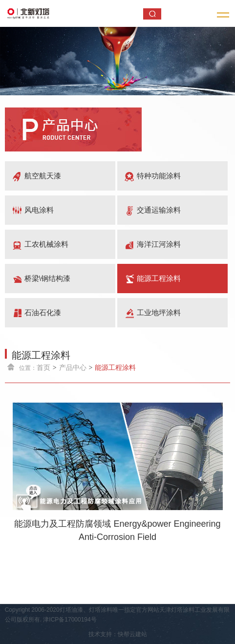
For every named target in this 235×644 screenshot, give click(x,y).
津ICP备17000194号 (70, 620)
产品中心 (73, 367)
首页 (43, 367)
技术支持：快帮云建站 (118, 634)
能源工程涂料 (115, 367)
